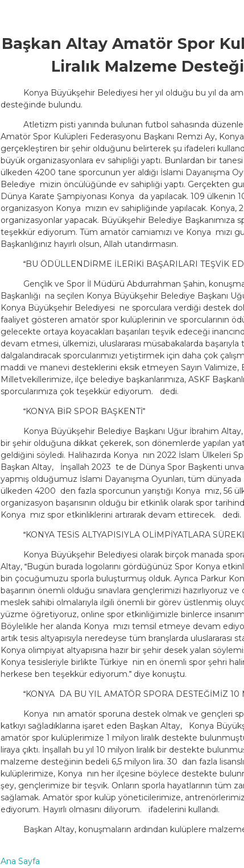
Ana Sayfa (20, 861)
